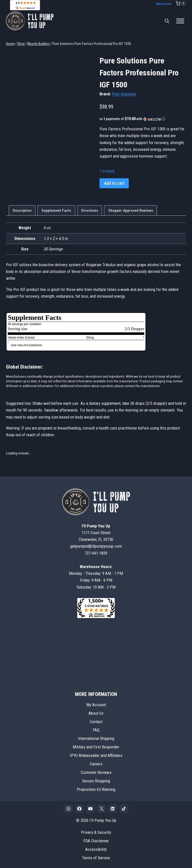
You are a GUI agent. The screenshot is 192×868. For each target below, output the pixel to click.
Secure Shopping (96, 781)
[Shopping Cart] (181, 3)
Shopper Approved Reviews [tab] (131, 210)
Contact (96, 721)
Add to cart (114, 183)
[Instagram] (68, 809)
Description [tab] (22, 210)
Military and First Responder (96, 747)
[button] (143, 119)
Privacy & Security (96, 832)
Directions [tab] (90, 210)
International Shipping (96, 738)
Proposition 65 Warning (96, 789)
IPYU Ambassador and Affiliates (96, 755)
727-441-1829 (96, 553)
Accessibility (96, 849)
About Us (96, 713)
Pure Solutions (124, 94)
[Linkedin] (113, 809)
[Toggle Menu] (180, 21)
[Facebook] (79, 809)
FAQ (96, 730)
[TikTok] (124, 809)
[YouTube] (90, 809)
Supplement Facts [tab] (56, 210)
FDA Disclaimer (96, 841)
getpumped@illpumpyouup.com (96, 546)
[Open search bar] (167, 21)
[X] (101, 809)
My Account (165, 4)
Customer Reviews (96, 772)
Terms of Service (96, 858)
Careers (96, 764)
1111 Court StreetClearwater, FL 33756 (96, 532)
